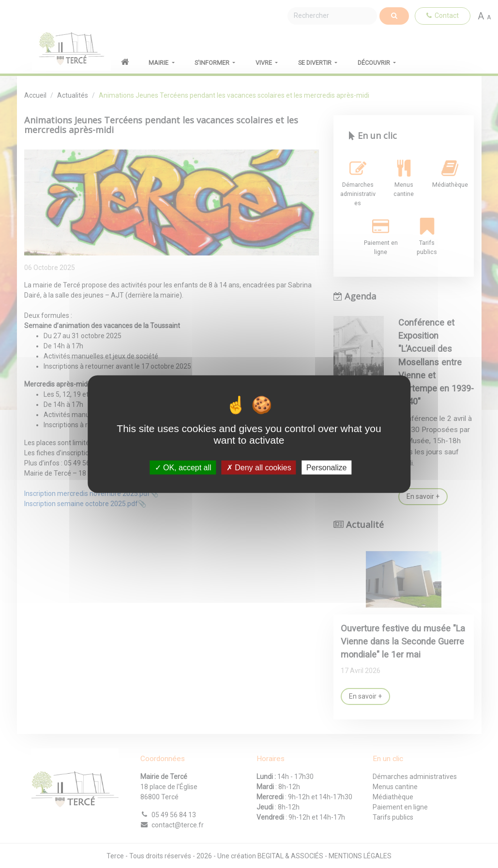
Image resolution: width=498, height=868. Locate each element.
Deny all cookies (259, 467)
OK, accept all (183, 467)
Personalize (327, 467)
